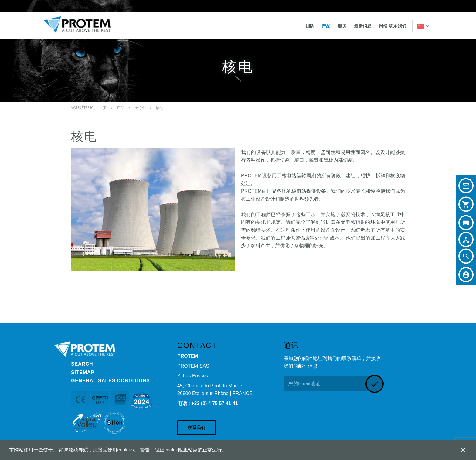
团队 (310, 26)
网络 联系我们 (393, 26)
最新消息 (363, 26)
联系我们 (197, 428)
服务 (342, 26)
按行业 (140, 108)
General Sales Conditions (110, 381)
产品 (326, 26)
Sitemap (83, 372)
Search (82, 364)
